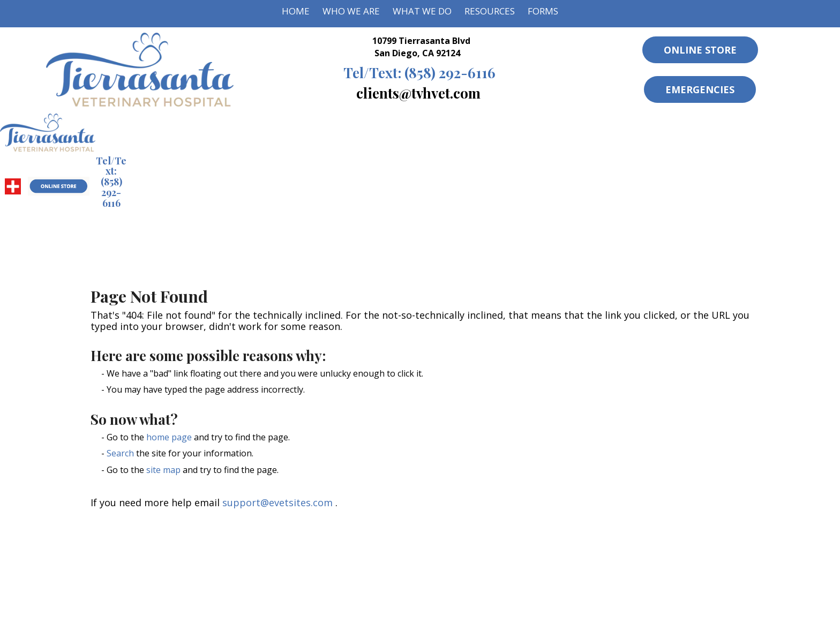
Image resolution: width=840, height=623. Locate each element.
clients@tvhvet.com (418, 93)
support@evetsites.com (277, 502)
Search (120, 453)
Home (296, 11)
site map (163, 470)
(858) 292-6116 (419, 72)
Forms (543, 11)
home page (169, 437)
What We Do (422, 11)
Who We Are (351, 11)
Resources (490, 11)
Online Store (700, 50)
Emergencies (700, 89)
